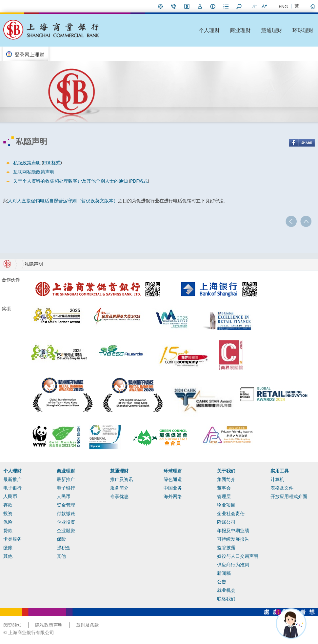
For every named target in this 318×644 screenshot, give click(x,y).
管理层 (224, 496)
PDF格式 (52, 163)
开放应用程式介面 (289, 496)
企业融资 (66, 531)
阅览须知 (12, 625)
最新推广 (12, 479)
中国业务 (173, 488)
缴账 (8, 548)
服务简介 (119, 488)
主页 (312, 6)
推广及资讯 (122, 479)
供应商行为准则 (233, 565)
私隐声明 (34, 264)
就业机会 (226, 590)
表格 (226, 6)
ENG (283, 7)
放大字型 (264, 6)
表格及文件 (282, 488)
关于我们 (226, 471)
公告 (222, 582)
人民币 (10, 496)
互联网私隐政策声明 (34, 172)
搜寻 (239, 6)
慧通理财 (272, 30)
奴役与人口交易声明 (238, 556)
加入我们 (200, 6)
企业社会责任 (231, 513)
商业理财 (240, 30)
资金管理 (66, 505)
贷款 (8, 531)
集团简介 (226, 479)
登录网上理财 (30, 54)
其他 (8, 556)
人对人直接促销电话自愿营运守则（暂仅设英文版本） (63, 201)
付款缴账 (66, 513)
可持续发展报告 (233, 539)
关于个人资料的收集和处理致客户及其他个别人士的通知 (70, 181)
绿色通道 (173, 479)
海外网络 (173, 496)
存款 (8, 505)
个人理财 (209, 30)
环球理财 (303, 30)
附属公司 (226, 522)
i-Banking (187, 6)
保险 (8, 522)
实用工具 (280, 471)
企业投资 (66, 522)
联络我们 (174, 6)
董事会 (224, 488)
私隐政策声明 (27, 163)
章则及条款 (88, 625)
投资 (8, 513)
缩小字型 (254, 6)
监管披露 (226, 548)
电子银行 (12, 488)
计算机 (277, 479)
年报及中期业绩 (233, 531)
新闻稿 (224, 573)
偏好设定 (161, 6)
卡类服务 (12, 539)
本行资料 (213, 6)
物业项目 (226, 505)
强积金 (64, 548)
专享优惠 (119, 496)
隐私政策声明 (49, 625)
